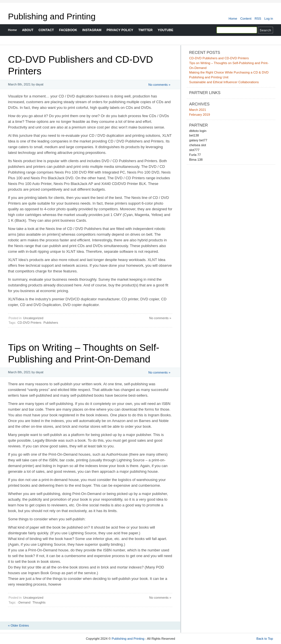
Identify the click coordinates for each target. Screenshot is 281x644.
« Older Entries (18, 625)
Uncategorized (33, 318)
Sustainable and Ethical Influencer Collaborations (224, 82)
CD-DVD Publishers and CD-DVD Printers (219, 58)
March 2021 (198, 110)
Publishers (51, 323)
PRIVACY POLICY (120, 30)
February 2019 (200, 115)
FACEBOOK (68, 30)
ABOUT (28, 30)
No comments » (159, 85)
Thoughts (39, 602)
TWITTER (145, 30)
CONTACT (46, 30)
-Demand (24, 602)
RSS (258, 19)
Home (233, 19)
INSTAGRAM (92, 30)
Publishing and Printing (52, 16)
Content (246, 19)
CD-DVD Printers (29, 323)
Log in (269, 19)
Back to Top (265, 639)
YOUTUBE (166, 30)
